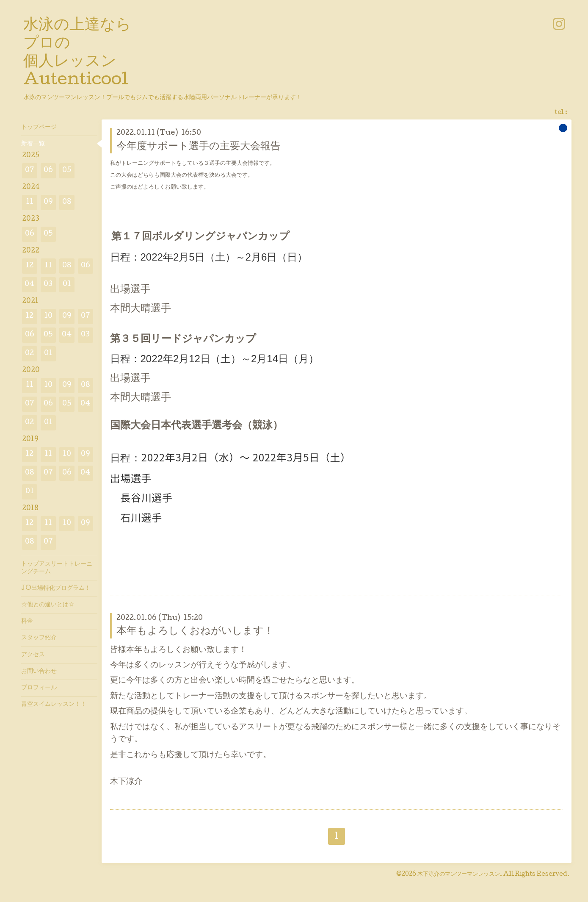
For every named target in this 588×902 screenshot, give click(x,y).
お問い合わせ (39, 672)
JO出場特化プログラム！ (56, 588)
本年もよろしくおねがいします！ (195, 631)
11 (30, 202)
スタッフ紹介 (39, 638)
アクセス (33, 655)
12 (29, 266)
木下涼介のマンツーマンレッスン (459, 874)
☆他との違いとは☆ (48, 605)
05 (67, 171)
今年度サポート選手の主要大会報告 (199, 147)
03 (48, 284)
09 (48, 202)
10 (48, 316)
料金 (27, 622)
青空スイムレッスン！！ (54, 705)
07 (30, 171)
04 (29, 284)
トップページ (39, 128)
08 (67, 202)
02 (29, 354)
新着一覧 (33, 144)
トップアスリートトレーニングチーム (57, 568)
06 (48, 171)
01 (67, 284)
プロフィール (39, 688)
